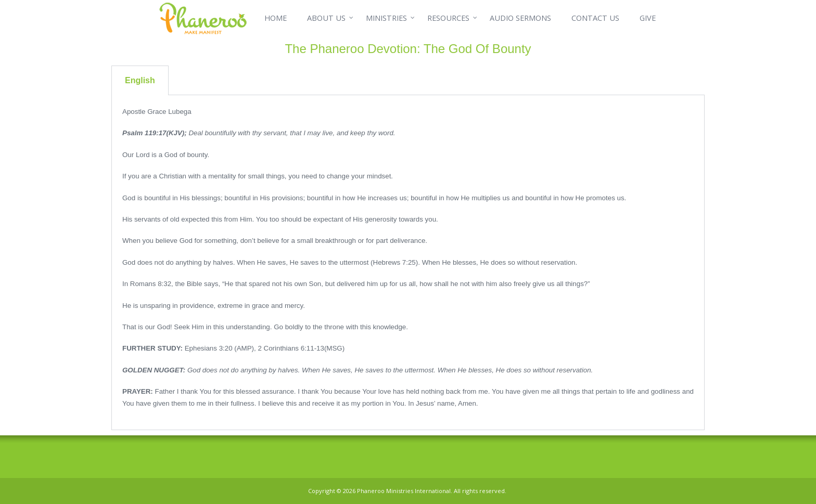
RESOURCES (448, 18)
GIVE (648, 18)
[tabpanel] (408, 263)
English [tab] (140, 80)
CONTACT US (595, 18)
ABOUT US (326, 18)
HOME (276, 18)
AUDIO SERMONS (520, 18)
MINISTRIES (386, 18)
